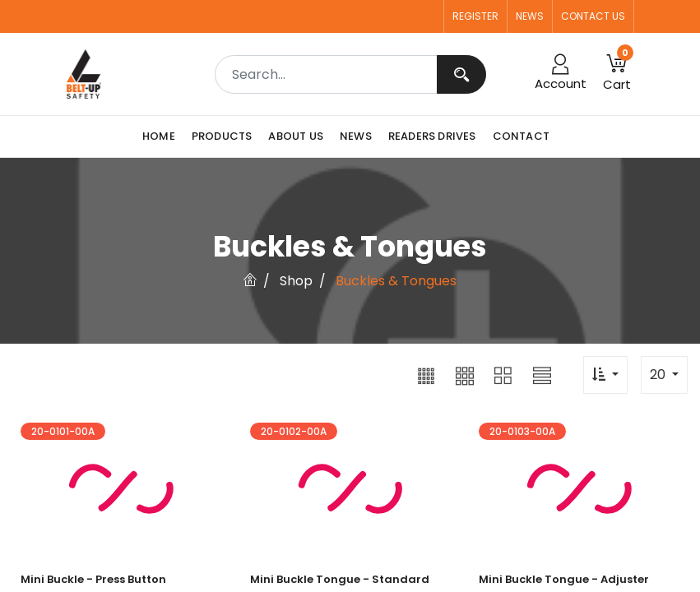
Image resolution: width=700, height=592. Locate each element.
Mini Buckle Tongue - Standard (340, 579)
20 (659, 375)
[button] (426, 375)
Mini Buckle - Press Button (93, 579)
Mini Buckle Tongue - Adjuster (564, 579)
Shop (296, 281)
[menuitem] (163, 136)
